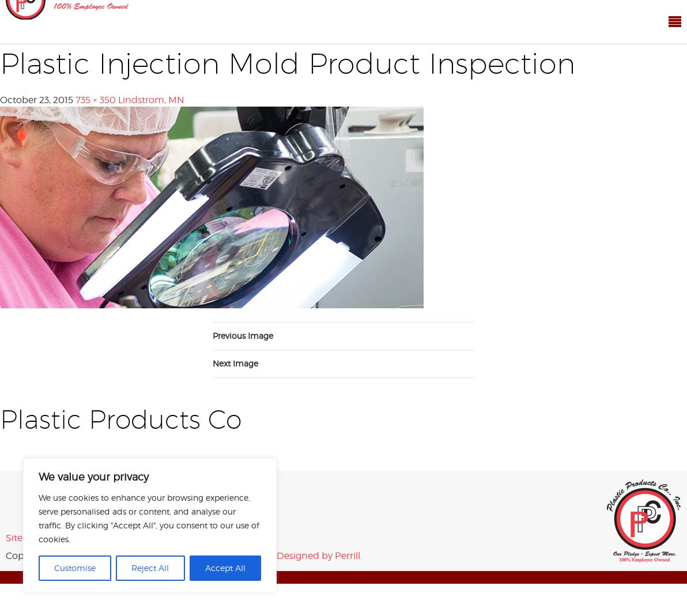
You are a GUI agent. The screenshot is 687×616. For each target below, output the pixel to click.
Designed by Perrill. (319, 556)
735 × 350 (96, 100)
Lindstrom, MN (151, 100)
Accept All (225, 568)
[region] (150, 526)
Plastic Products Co (644, 521)
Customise (75, 568)
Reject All (150, 568)
